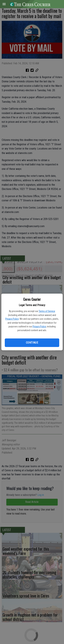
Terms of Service (47, 311)
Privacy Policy (12, 319)
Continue (32, 343)
